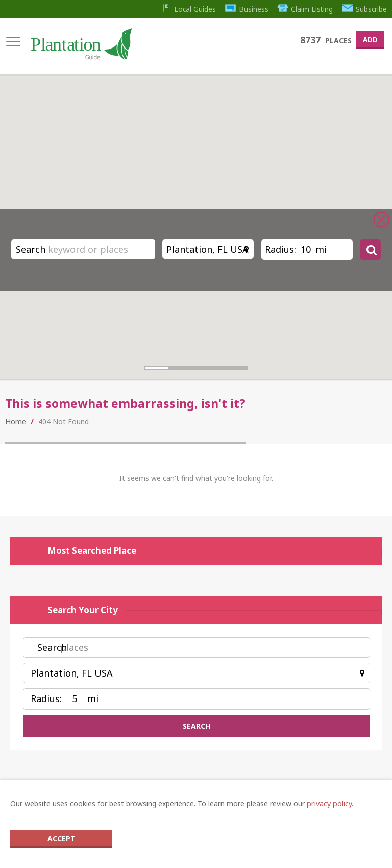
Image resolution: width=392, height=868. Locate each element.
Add (369, 39)
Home (15, 425)
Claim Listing (304, 8)
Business (245, 8)
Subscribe (364, 8)
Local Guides (186, 8)
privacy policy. (329, 804)
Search (31, 249)
